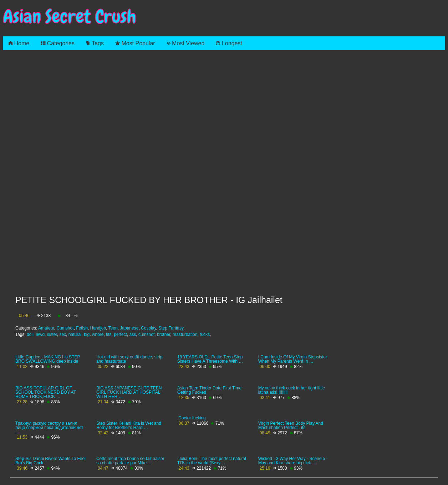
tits (109, 335)
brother (164, 335)
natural (75, 335)
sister (52, 335)
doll (30, 335)
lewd (40, 335)
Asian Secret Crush (70, 17)
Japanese (129, 328)
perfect (120, 335)
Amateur (46, 328)
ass (133, 335)
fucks (205, 335)
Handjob (98, 328)
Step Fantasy (171, 328)
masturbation (185, 335)
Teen (113, 328)
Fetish (82, 328)
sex (63, 335)
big (87, 335)
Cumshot (65, 328)
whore (98, 335)
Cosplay (148, 328)
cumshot (146, 335)
